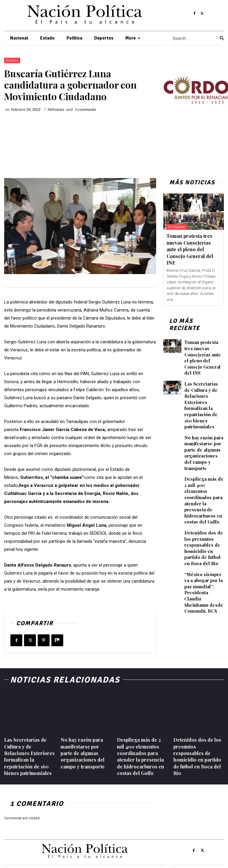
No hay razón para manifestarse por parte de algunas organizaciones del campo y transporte (204, 439)
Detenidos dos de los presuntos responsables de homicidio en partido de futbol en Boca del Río (204, 521)
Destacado (177, 227)
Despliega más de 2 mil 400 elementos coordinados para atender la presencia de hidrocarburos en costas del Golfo (204, 479)
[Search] (222, 38)
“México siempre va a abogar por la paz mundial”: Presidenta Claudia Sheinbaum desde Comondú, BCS (204, 561)
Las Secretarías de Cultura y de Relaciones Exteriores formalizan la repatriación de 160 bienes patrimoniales (204, 396)
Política (12, 60)
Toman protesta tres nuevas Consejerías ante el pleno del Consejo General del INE (190, 249)
